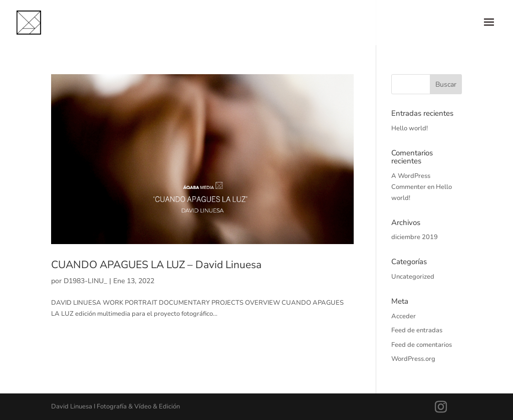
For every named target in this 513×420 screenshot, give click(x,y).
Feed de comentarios (422, 345)
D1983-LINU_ (85, 281)
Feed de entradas (417, 330)
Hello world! (410, 128)
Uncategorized (413, 277)
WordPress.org (413, 359)
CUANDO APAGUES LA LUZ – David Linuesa (156, 265)
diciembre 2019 (415, 237)
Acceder (404, 316)
